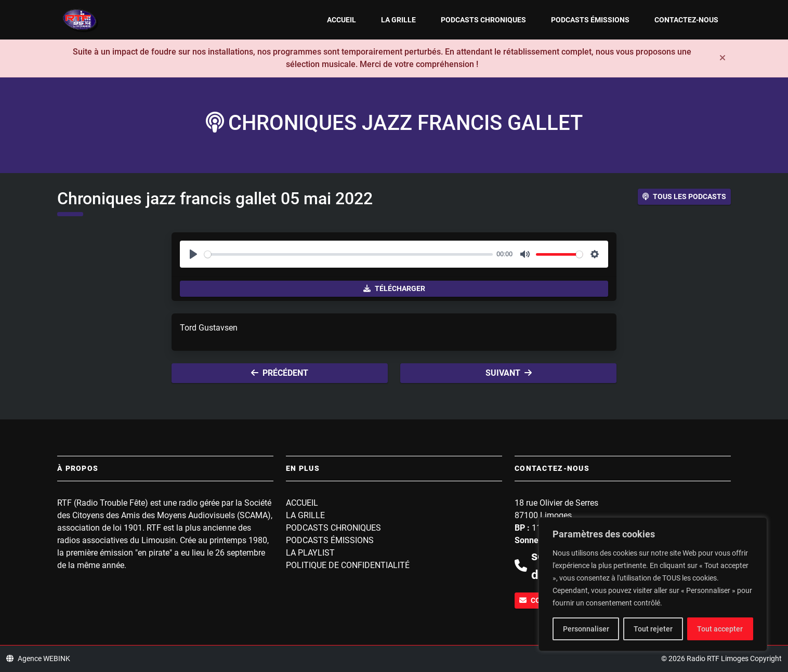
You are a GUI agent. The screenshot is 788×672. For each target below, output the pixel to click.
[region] (653, 584)
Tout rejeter (653, 629)
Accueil (342, 20)
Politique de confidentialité (348, 565)
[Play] (193, 254)
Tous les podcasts (684, 196)
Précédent (280, 373)
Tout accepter (720, 629)
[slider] (349, 254)
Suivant (509, 373)
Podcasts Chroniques (483, 20)
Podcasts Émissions (590, 20)
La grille (398, 20)
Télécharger (394, 288)
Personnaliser (586, 629)
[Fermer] (723, 58)
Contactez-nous (686, 20)
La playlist (310, 553)
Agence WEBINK (38, 658)
